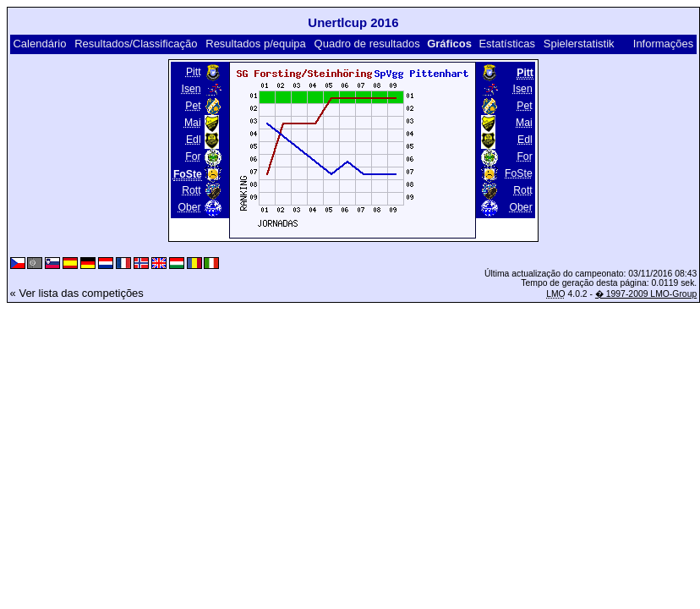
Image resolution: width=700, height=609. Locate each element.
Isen (191, 89)
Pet (193, 106)
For (193, 156)
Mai (193, 123)
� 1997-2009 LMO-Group (646, 294)
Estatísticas (506, 44)
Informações (664, 44)
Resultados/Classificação (136, 44)
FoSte (519, 173)
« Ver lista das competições (77, 293)
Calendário (39, 44)
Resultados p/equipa (256, 44)
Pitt (194, 72)
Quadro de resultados (367, 44)
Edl (194, 140)
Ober (189, 207)
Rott (191, 190)
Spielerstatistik (579, 44)
